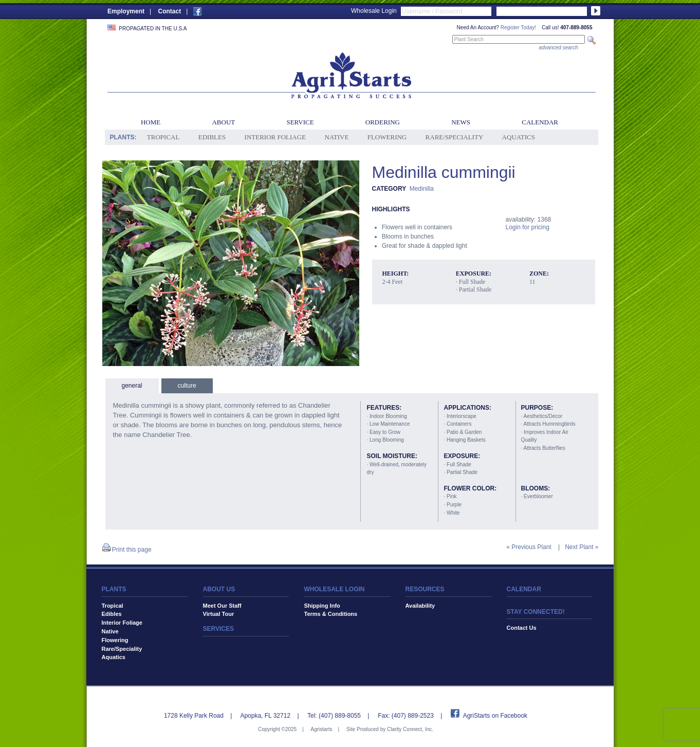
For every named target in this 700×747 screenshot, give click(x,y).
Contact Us (522, 628)
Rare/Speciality (455, 137)
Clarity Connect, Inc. (410, 729)
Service (300, 122)
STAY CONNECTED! (536, 612)
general (132, 386)
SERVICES (218, 629)
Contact (169, 11)
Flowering (387, 137)
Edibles (212, 137)
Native (336, 137)
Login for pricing (528, 227)
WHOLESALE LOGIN (335, 589)
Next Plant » (582, 547)
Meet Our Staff (222, 606)
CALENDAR (524, 589)
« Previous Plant (529, 547)
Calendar (540, 122)
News (461, 122)
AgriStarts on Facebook (495, 716)
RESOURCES (425, 589)
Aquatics (519, 137)
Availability (420, 606)
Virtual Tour (219, 614)
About (223, 122)
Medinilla (422, 189)
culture (187, 386)
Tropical (163, 137)
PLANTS (114, 589)
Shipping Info (322, 606)
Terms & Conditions (331, 614)
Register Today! (518, 28)
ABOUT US (219, 589)
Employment (126, 11)
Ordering (383, 122)
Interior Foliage (275, 137)
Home (151, 122)
